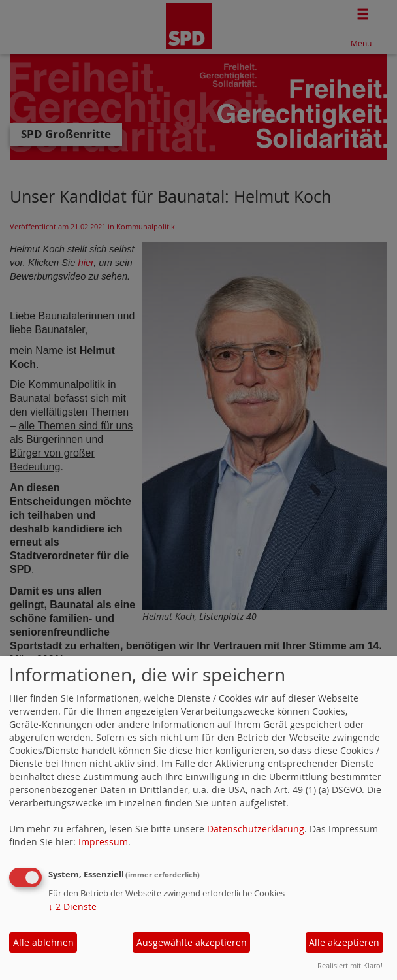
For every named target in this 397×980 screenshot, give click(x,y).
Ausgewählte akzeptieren (192, 942)
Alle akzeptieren (344, 942)
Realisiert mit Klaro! (350, 965)
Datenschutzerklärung (256, 829)
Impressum (103, 842)
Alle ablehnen (43, 942)
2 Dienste (72, 906)
